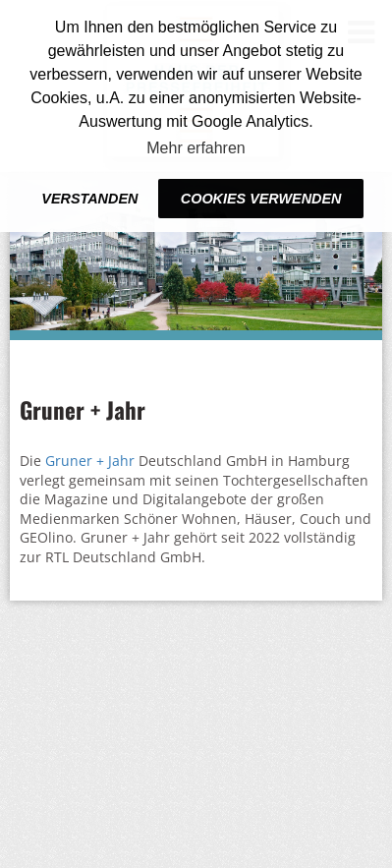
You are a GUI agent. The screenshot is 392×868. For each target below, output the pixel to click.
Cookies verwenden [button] (261, 199)
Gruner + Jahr (90, 461)
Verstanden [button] (89, 199)
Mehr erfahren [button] (196, 148)
